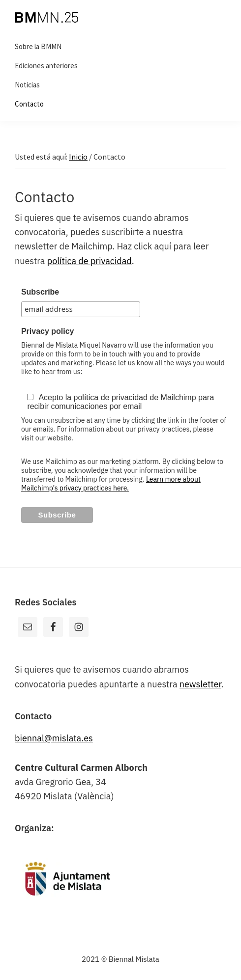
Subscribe (40, 292)
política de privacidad (90, 261)
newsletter (200, 684)
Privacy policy (48, 331)
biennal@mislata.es (54, 738)
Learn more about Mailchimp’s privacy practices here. (111, 484)
